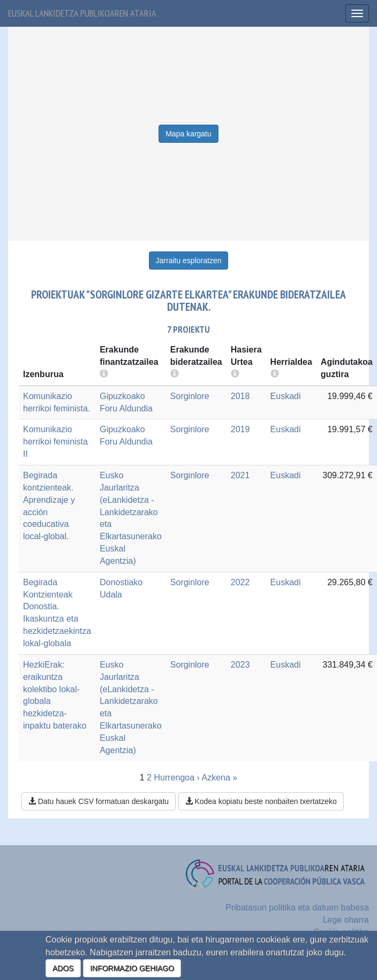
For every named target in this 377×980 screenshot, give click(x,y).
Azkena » (219, 778)
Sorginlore (190, 396)
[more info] (235, 374)
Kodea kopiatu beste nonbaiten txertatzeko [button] (261, 801)
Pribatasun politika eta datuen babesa (297, 908)
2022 (240, 582)
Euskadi (286, 396)
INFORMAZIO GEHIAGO (132, 968)
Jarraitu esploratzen (189, 261)
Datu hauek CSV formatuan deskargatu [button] (99, 801)
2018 (240, 396)
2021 (240, 475)
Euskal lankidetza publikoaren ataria (82, 13)
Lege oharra (346, 920)
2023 (240, 665)
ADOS (63, 968)
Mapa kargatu (188, 134)
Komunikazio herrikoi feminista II (55, 442)
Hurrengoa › (177, 778)
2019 (240, 429)
